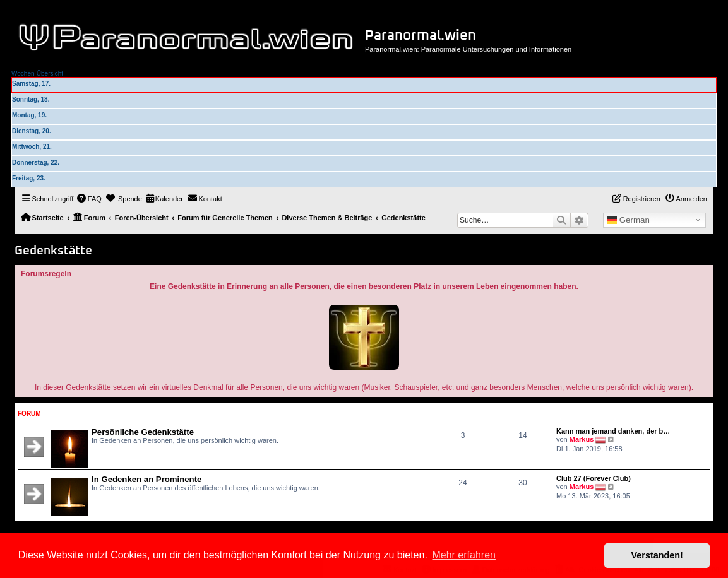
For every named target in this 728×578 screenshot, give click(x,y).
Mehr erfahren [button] (464, 555)
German (628, 220)
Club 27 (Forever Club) (594, 478)
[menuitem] (89, 199)
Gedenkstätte (53, 251)
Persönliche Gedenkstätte (143, 432)
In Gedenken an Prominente (146, 479)
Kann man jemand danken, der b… (613, 431)
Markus (582, 439)
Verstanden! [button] (657, 555)
